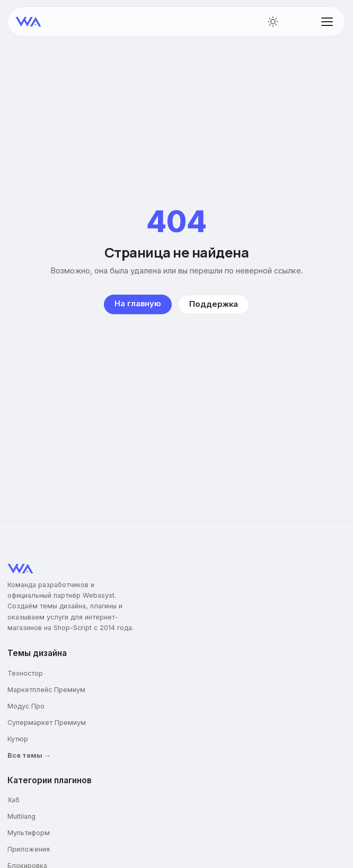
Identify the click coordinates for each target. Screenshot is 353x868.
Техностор (25, 673)
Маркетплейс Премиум (46, 690)
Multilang (21, 816)
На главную (138, 304)
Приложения (29, 849)
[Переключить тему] (273, 22)
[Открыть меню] (327, 22)
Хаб (14, 800)
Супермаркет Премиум (47, 723)
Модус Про (26, 706)
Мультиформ (29, 833)
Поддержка (214, 304)
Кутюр (18, 739)
